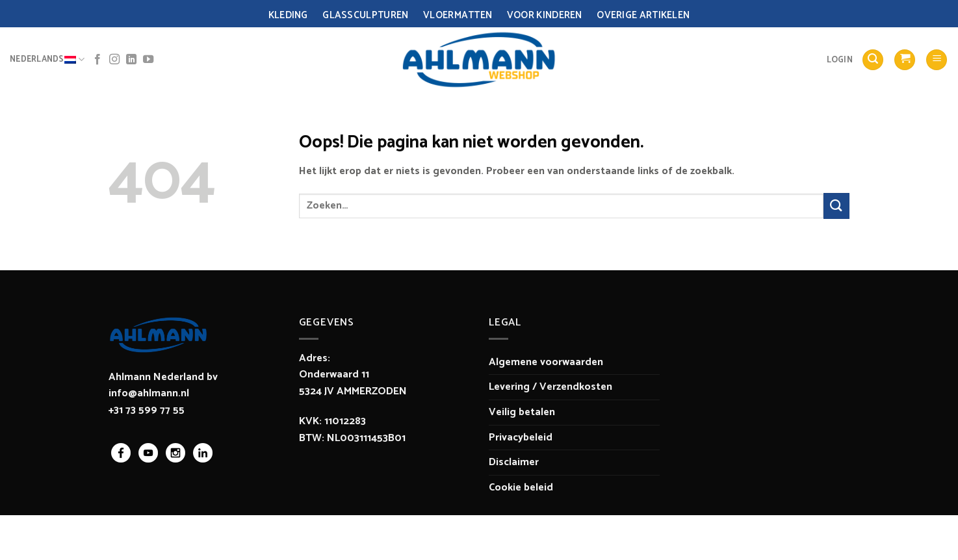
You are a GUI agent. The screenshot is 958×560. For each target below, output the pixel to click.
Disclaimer (514, 462)
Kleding (288, 15)
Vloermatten (458, 15)
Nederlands (47, 59)
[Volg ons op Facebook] (97, 60)
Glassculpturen (365, 15)
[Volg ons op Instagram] (114, 60)
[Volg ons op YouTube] (148, 60)
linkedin (203, 453)
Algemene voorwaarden (546, 362)
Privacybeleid (521, 438)
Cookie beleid (521, 488)
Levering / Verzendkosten (550, 387)
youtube (148, 453)
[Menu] (937, 60)
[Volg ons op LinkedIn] (131, 60)
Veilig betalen (522, 412)
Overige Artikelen (643, 15)
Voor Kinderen (545, 15)
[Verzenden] (836, 206)
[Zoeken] (873, 60)
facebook (121, 453)
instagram (175, 453)
